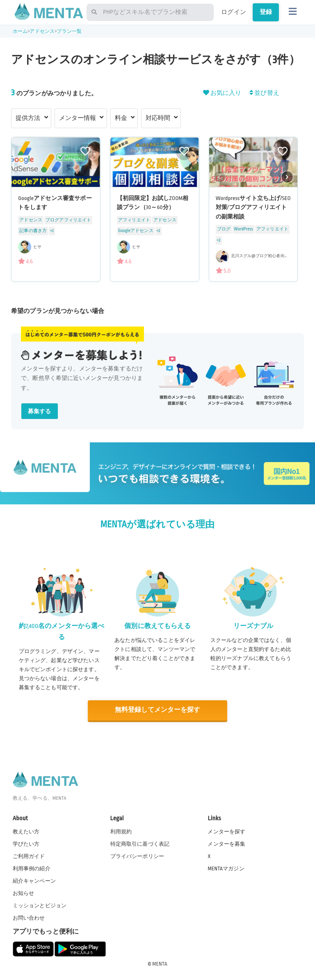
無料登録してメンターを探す (157, 710)
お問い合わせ (29, 918)
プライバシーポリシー (137, 856)
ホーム (20, 31)
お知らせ (24, 893)
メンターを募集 (226, 843)
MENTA (160, 963)
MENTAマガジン (226, 868)
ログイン (234, 12)
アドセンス (42, 31)
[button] (287, 177)
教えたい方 (26, 831)
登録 (266, 12)
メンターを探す (226, 831)
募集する (40, 411)
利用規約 (121, 831)
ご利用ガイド (29, 856)
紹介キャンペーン (34, 881)
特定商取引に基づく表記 (140, 843)
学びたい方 (26, 843)
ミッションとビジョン (40, 905)
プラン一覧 (69, 31)
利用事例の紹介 (32, 868)
